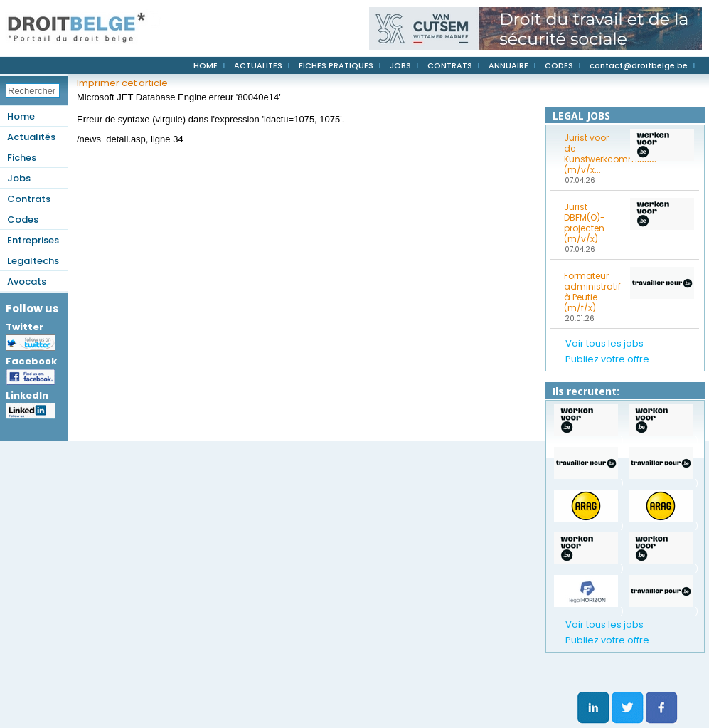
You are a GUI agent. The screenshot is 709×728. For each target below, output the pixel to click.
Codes (23, 220)
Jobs (19, 178)
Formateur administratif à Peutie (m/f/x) (592, 292)
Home (21, 116)
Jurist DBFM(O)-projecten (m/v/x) (585, 223)
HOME (206, 65)
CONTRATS (450, 65)
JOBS (400, 65)
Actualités (31, 137)
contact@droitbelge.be (639, 65)
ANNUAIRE (508, 65)
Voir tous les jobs (604, 343)
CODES (559, 65)
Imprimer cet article (122, 83)
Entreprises (33, 240)
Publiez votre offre (607, 359)
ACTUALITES (258, 65)
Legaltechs (33, 261)
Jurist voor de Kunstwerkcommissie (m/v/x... (592, 154)
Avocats (27, 281)
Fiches (22, 158)
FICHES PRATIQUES (336, 65)
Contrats (29, 199)
